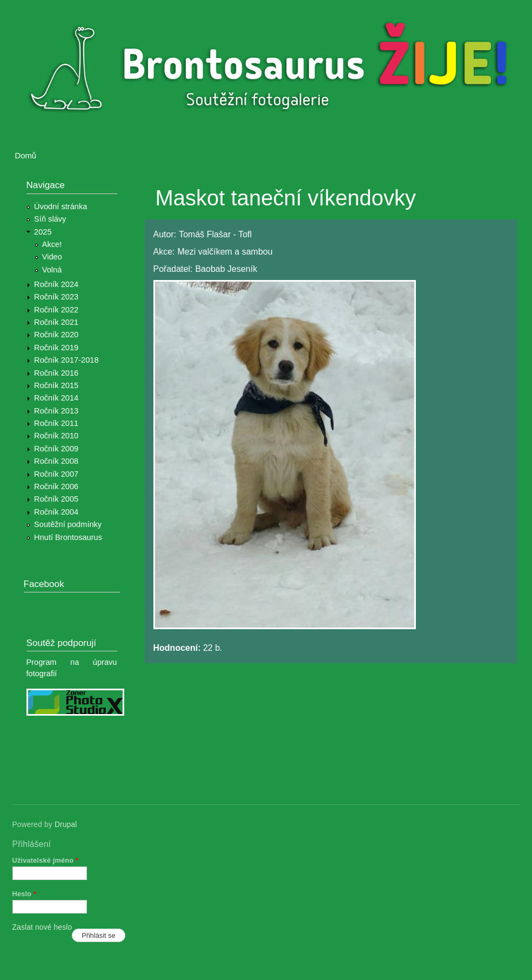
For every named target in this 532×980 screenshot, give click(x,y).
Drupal (66, 825)
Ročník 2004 (56, 512)
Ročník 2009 (56, 449)
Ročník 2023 (56, 297)
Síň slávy (50, 219)
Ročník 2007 (56, 474)
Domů (26, 156)
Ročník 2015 (56, 385)
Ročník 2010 (56, 436)
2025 (43, 232)
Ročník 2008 (56, 461)
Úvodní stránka (60, 206)
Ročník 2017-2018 (66, 360)
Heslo (25, 894)
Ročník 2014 (56, 398)
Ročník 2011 (56, 423)
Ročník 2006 (56, 486)
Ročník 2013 (56, 411)
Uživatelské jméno (46, 860)
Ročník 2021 (56, 322)
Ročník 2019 (56, 348)
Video (52, 257)
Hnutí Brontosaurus (68, 537)
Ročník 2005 (56, 499)
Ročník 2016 (56, 373)
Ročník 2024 (56, 284)
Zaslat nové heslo (42, 927)
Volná (52, 270)
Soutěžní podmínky (68, 524)
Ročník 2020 (56, 335)
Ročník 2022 (56, 310)
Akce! (52, 244)
